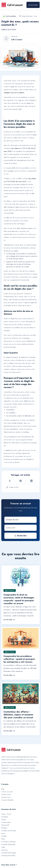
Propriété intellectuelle (8, 844)
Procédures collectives (8, 842)
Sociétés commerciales (9, 831)
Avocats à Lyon (6, 797)
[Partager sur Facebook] (20, 481)
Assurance (5, 850)
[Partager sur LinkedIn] (31, 481)
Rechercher (21, 536)
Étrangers (4, 828)
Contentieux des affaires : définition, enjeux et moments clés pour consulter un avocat (18, 715)
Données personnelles (8, 856)
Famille (4, 820)
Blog (3, 789)
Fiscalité (4, 836)
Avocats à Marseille (7, 800)
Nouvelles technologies (9, 853)
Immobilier (5, 817)
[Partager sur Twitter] (10, 481)
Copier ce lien (12, 487)
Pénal (3, 839)
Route (3, 833)
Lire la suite (9, 620)
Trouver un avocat (7, 792)
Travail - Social (6, 814)
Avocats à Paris (6, 794)
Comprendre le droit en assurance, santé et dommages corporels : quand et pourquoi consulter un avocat (19, 599)
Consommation (6, 822)
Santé (3, 847)
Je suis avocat (33, 5)
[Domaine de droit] (20, 520)
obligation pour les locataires (14, 93)
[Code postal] (20, 528)
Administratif (5, 825)
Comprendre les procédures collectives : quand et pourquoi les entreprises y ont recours (19, 659)
